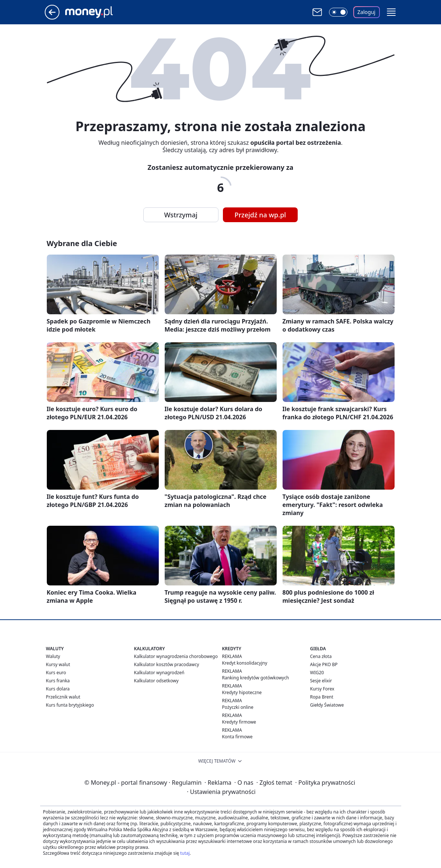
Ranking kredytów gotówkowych (256, 678)
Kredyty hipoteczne (242, 692)
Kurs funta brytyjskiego (70, 705)
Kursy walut (58, 664)
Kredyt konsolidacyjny (245, 663)
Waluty (53, 656)
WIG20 (317, 673)
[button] (391, 12)
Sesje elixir (321, 681)
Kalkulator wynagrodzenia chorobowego (176, 656)
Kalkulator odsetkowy (156, 681)
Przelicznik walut (63, 697)
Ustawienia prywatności (221, 792)
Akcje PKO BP (324, 664)
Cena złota (321, 656)
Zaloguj (366, 12)
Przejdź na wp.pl (260, 215)
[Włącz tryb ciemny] (338, 12)
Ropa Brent (322, 697)
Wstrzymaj (181, 215)
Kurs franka (58, 681)
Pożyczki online (238, 707)
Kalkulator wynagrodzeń (159, 673)
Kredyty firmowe (239, 722)
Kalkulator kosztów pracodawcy (167, 664)
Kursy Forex (322, 689)
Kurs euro (56, 673)
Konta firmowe (237, 737)
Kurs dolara (58, 689)
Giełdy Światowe (327, 705)
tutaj (185, 853)
